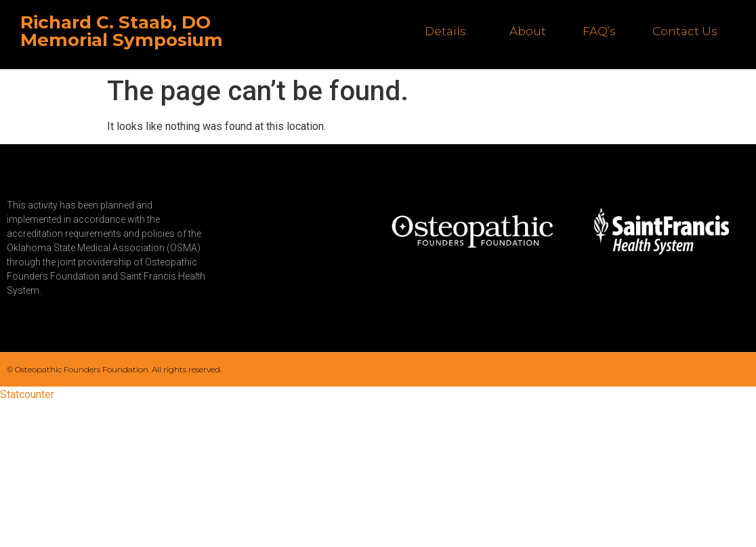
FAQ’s (599, 31)
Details (449, 31)
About (528, 31)
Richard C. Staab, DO (115, 22)
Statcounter (27, 394)
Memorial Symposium (122, 40)
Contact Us (685, 31)
